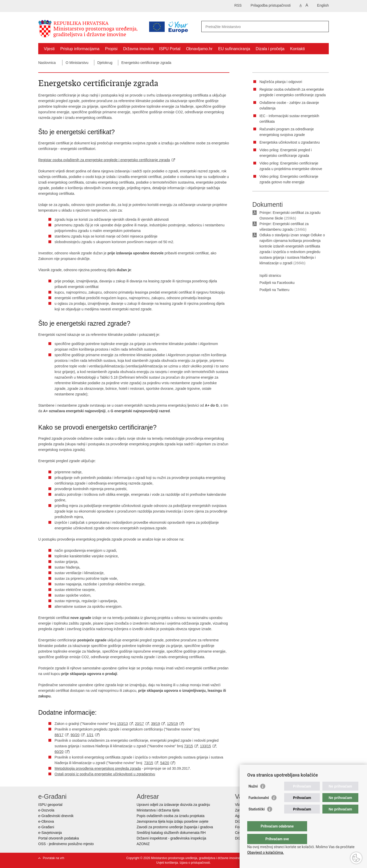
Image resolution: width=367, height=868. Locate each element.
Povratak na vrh (54, 858)
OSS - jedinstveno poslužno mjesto (66, 844)
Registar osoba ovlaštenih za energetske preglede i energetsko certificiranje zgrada (104, 160)
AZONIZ (143, 844)
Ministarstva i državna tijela (158, 810)
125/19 (172, 724)
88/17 (59, 735)
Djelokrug (105, 63)
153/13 (122, 724)
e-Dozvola (46, 810)
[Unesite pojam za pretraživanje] (243, 27)
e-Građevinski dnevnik (56, 816)
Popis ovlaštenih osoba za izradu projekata (171, 816)
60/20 (59, 752)
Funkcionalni (259, 808)
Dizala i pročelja (270, 49)
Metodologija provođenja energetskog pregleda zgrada (98, 768)
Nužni (253, 796)
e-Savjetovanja (50, 833)
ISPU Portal (170, 49)
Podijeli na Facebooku (273, 283)
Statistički (257, 819)
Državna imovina (138, 49)
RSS (238, 5)
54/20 (165, 763)
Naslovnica (47, 63)
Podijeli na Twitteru (271, 290)
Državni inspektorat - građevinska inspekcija (171, 838)
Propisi (111, 49)
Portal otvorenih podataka (59, 838)
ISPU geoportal (50, 805)
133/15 (206, 746)
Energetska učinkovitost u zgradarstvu (290, 142)
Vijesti (49, 49)
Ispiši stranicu (267, 276)
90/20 (75, 735)
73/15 (188, 746)
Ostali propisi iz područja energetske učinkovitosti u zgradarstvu (105, 774)
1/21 (90, 735)
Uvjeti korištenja (167, 863)
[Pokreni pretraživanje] (323, 26)
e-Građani (46, 827)
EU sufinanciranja (234, 49)
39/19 (155, 724)
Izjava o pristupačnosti (195, 863)
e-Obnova (46, 821)
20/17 (140, 724)
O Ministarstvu (77, 63)
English (323, 5)
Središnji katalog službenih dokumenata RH (171, 833)
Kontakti (297, 49)
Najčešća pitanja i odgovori (281, 82)
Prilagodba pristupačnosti (271, 5)
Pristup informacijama (80, 49)
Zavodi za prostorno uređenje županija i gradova (175, 827)
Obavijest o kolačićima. (266, 852)
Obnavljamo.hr (199, 49)
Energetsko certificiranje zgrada (146, 63)
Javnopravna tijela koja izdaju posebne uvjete (173, 821)
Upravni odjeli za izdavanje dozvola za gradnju (173, 805)
